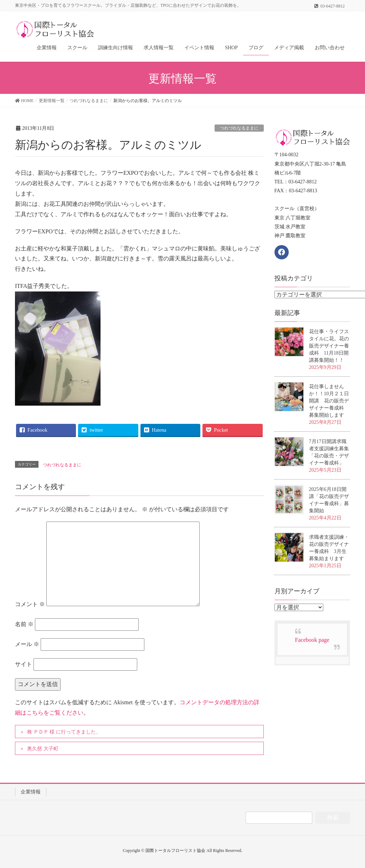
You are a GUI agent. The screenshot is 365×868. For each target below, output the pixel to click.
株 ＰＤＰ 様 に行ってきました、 (64, 732)
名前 (24, 624)
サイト (24, 664)
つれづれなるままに (239, 128)
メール (27, 644)
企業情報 (31, 792)
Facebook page (312, 640)
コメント (30, 604)
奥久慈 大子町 (43, 749)
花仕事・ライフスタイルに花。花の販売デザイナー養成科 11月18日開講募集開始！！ (329, 346)
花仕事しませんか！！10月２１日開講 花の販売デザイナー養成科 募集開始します (329, 401)
